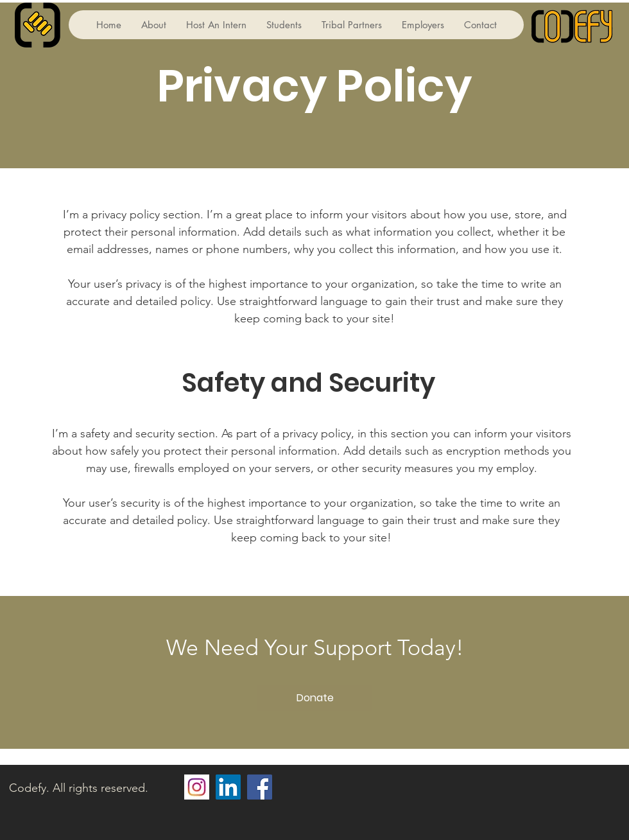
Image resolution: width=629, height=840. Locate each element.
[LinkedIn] (228, 787)
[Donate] (315, 698)
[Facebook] (260, 787)
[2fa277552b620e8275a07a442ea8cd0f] (197, 787)
